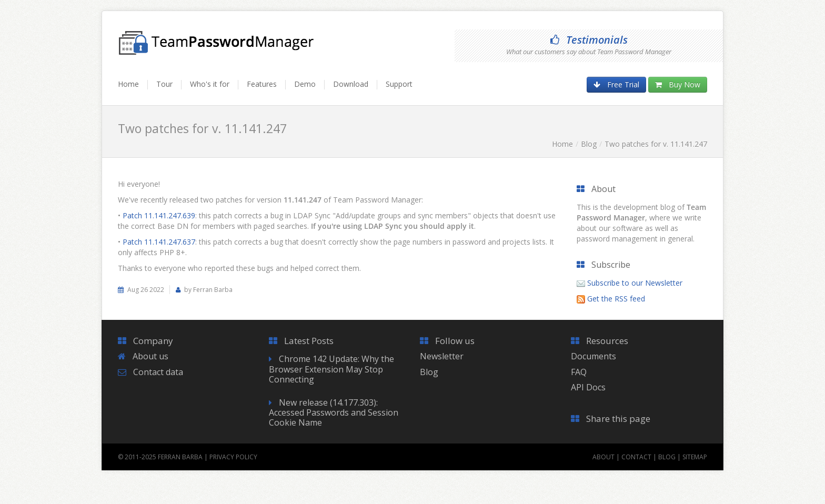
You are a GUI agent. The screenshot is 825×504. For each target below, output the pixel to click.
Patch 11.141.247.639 (159, 215)
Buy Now (678, 84)
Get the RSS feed (616, 299)
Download (351, 84)
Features (262, 84)
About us (150, 356)
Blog (589, 144)
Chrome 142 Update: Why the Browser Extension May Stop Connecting (331, 369)
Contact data (158, 372)
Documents (593, 356)
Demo (305, 84)
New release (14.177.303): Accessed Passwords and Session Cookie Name (334, 412)
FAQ (579, 372)
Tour (164, 84)
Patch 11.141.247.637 (159, 242)
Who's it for (210, 84)
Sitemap (695, 457)
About (603, 457)
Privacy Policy (233, 457)
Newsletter (442, 356)
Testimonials (589, 40)
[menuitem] (133, 89)
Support (399, 84)
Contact (636, 457)
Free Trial (616, 84)
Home (128, 84)
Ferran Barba (180, 457)
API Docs (588, 387)
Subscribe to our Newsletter (635, 283)
